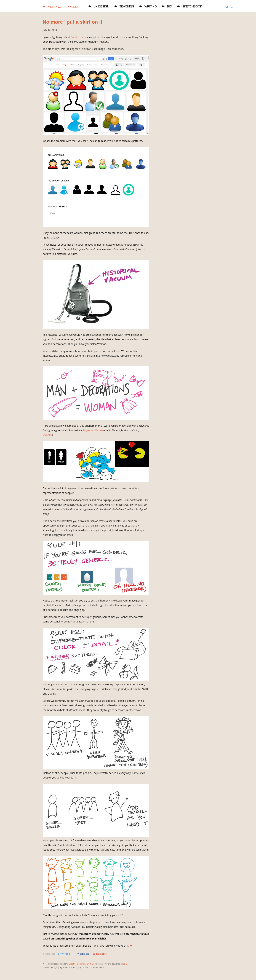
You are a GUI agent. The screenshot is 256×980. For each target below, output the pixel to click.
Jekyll (126, 964)
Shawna (47, 435)
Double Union (79, 37)
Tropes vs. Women (93, 430)
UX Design (99, 6)
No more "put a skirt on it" (74, 22)
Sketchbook (190, 6)
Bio (167, 6)
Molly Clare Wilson (63, 7)
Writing (148, 6)
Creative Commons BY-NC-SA (82, 964)
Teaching (124, 6)
